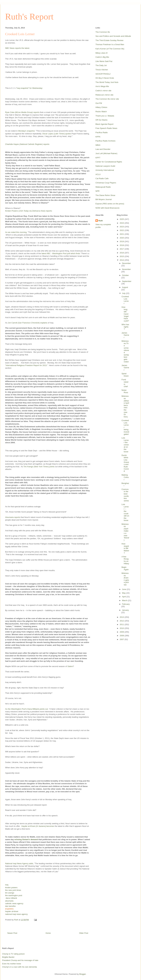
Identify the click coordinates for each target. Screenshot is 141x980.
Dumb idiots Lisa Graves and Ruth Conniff (125, 463)
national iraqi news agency (16, 914)
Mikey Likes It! (101, 53)
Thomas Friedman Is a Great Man (110, 44)
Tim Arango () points (39, 467)
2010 (122, 628)
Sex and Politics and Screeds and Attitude (113, 36)
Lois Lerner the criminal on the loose (125, 445)
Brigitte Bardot (8, 957)
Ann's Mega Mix (102, 86)
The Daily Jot (101, 65)
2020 (122, 238)
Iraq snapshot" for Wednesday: (30, 88)
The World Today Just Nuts (107, 82)
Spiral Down (125, 375)
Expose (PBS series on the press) (110, 204)
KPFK (98, 137)
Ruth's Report (29, 17)
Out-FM (99, 103)
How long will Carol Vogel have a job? (125, 314)
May (124, 593)
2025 (122, 219)
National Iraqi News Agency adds (19, 863)
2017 (122, 249)
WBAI (98, 145)
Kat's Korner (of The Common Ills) (110, 49)
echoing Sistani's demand (26, 839)
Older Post (84, 933)
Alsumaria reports (13, 517)
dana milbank (11, 898)
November (126, 269)
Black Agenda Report (104, 124)
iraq (7, 885)
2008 (122, 636)
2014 (122, 260)
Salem (70, 666)
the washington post (14, 895)
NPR (97, 191)
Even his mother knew (12, 964)
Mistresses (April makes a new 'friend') (125, 532)
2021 (122, 234)
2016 (122, 253)
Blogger (83, 974)
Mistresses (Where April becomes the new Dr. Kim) (125, 406)
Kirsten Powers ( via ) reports (28, 211)
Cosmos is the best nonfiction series (125, 495)
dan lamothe (10, 906)
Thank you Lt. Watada (105, 116)
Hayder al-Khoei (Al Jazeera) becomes (38, 826)
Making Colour (125, 477)
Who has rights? (125, 327)
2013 (122, 617)
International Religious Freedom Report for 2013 (26, 365)
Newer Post (12, 933)
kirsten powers (11, 888)
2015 (122, 256)
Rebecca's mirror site (104, 95)
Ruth (101, 221)
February (126, 604)
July (124, 293)
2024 (122, 223)
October (125, 275)
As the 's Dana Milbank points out (27, 709)
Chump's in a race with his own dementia (20, 967)
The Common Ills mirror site (107, 99)
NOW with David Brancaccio (107, 208)
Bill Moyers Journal (104, 199)
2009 (122, 632)
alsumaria (9, 901)
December (126, 263)
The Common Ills (103, 32)
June (124, 589)
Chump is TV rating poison (13, 954)
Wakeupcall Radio (103, 187)
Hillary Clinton (101, 107)
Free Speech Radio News (106, 128)
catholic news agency (14, 903)
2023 (122, 227)
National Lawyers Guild (105, 166)
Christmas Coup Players (106, 183)
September (127, 281)
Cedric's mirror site (103, 91)
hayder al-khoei (12, 911)
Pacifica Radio (102, 132)
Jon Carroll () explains (28, 323)
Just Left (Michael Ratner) (106, 153)
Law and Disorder (103, 149)
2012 (122, 621)
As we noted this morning (16, 232)
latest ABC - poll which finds (61, 253)
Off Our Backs (101, 120)
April (124, 597)
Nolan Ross (125, 391)
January (125, 610)
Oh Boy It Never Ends (105, 78)
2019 (122, 241)
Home (48, 933)
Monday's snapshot (26, 131)
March (125, 600)
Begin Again (125, 568)
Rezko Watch (101, 112)
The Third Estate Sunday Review (109, 40)
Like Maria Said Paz (104, 61)
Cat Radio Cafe (102, 178)
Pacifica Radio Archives (105, 141)
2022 (122, 230)
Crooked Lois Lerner (125, 300)
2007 (122, 639)
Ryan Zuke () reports (22, 112)
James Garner (125, 335)
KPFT (98, 158)
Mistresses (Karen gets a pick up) (125, 579)
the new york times (13, 890)
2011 (122, 624)
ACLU (98, 174)
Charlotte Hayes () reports (27, 144)
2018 (122, 245)
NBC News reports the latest (17, 48)
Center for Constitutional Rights (109, 162)
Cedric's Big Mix (102, 57)
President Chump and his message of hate (20, 960)
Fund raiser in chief (125, 383)
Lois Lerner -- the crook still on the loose (125, 512)
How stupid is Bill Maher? (125, 548)
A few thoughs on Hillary (125, 560)
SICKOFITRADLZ (103, 74)
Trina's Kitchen (102, 70)
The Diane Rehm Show (105, 195)
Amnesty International (105, 170)
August (125, 287)
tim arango (10, 893)
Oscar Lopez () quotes (57, 134)
